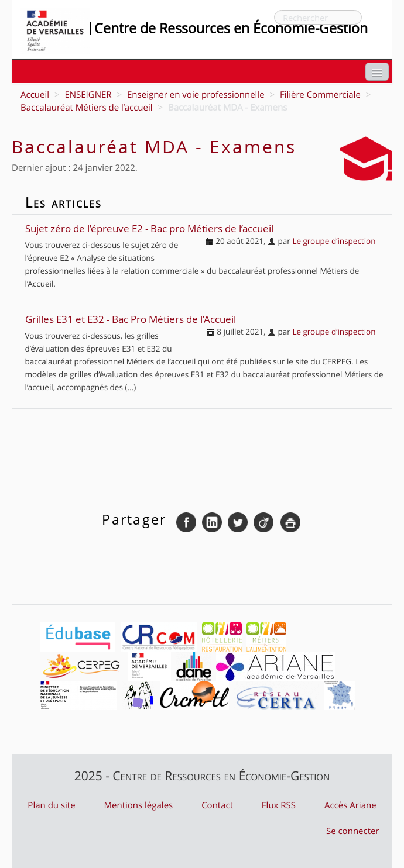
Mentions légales (139, 805)
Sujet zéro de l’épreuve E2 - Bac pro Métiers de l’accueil (149, 229)
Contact (217, 805)
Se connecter (353, 831)
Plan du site (51, 805)
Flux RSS (279, 805)
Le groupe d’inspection (334, 241)
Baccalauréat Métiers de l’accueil (87, 108)
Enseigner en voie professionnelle (196, 95)
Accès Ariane (350, 805)
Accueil (35, 95)
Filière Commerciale (320, 95)
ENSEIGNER (88, 95)
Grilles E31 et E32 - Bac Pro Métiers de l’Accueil (131, 320)
